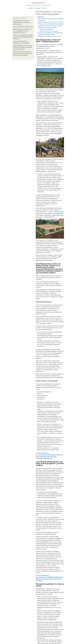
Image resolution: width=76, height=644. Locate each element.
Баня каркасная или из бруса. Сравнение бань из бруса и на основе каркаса (21, 22)
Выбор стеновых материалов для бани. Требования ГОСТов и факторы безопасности (22, 31)
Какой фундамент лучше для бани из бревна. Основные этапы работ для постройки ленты (23, 47)
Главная (31, 8)
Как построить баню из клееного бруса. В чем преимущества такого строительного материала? (23, 53)
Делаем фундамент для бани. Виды (23, 27)
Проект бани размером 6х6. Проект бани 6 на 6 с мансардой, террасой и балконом (23, 37)
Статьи (44, 8)
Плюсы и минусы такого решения (49, 31)
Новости (37, 8)
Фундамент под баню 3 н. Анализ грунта (49, 36)
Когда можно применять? (47, 29)
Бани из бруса (38, 3)
